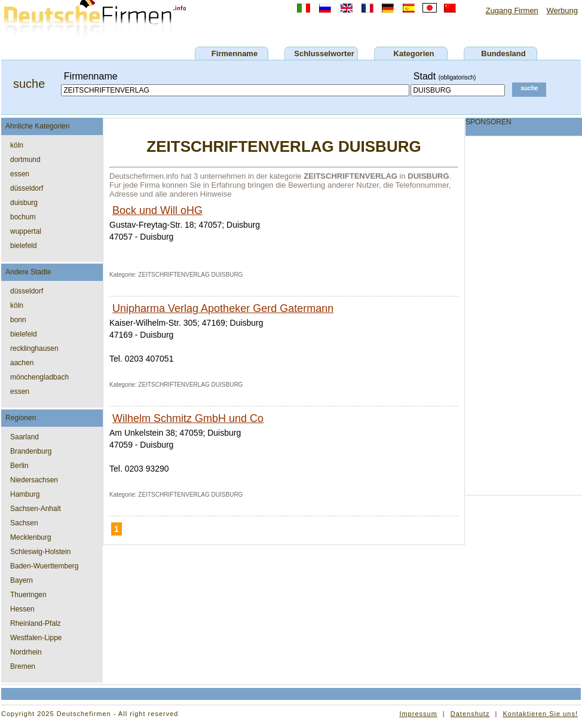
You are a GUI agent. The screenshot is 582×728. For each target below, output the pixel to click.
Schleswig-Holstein (40, 552)
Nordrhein (26, 652)
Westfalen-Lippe (36, 638)
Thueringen (28, 595)
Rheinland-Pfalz (36, 623)
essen (20, 174)
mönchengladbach (39, 377)
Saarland (24, 437)
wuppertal (26, 231)
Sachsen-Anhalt (36, 509)
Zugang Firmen (512, 10)
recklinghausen (34, 348)
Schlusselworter (324, 53)
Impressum (418, 714)
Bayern (22, 580)
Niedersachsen (34, 480)
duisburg (24, 203)
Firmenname (235, 53)
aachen (22, 363)
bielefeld (24, 246)
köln (17, 145)
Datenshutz (470, 714)
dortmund (25, 160)
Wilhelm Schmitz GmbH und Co (188, 418)
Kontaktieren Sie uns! (540, 714)
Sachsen (24, 523)
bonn (18, 320)
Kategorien (414, 53)
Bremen (23, 666)
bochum (23, 217)
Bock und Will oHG (157, 210)
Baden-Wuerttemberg (45, 566)
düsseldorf (27, 188)
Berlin (19, 466)
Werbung (562, 10)
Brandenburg (31, 451)
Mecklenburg (31, 537)
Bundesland (503, 53)
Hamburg (25, 494)
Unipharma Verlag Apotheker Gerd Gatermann (223, 308)
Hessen (22, 609)
